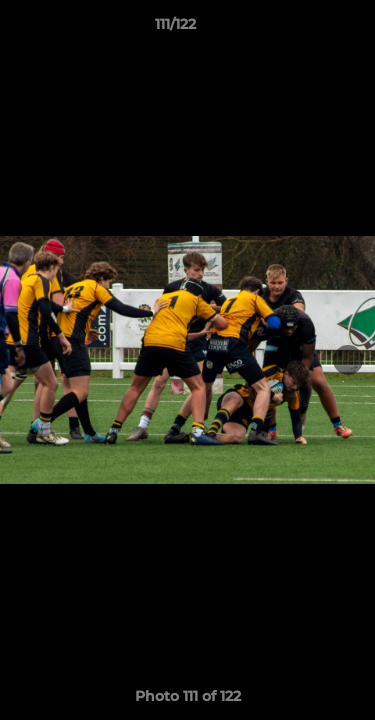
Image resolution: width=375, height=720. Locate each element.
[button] (303, 29)
